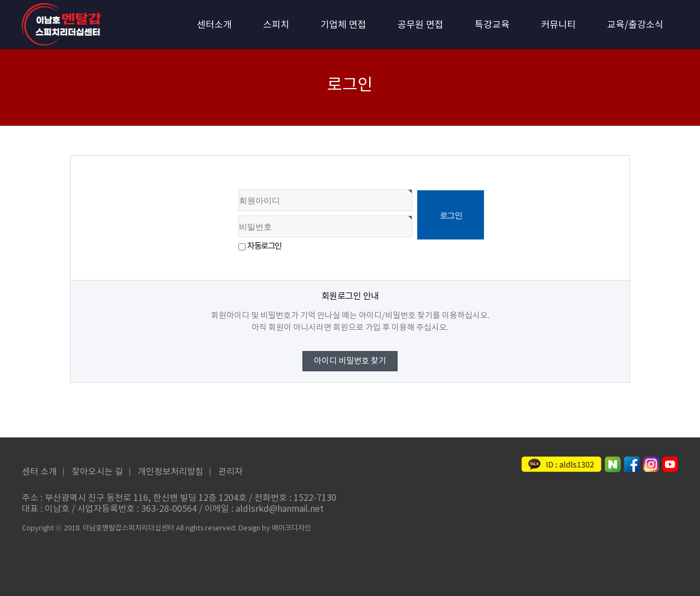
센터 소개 (39, 472)
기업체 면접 (343, 25)
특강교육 (492, 25)
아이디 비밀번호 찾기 (350, 361)
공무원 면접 (421, 25)
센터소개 (214, 25)
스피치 (276, 25)
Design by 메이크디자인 (275, 528)
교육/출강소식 (635, 25)
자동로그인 (264, 246)
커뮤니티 (558, 25)
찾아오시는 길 (97, 472)
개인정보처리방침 (171, 472)
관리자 (231, 472)
